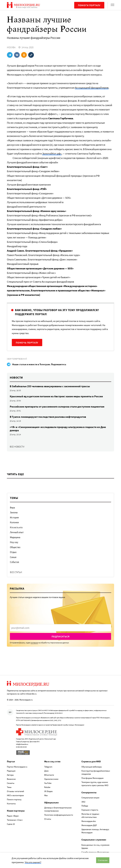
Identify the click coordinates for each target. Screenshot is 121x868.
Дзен (46, 771)
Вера (12, 507)
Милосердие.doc (89, 821)
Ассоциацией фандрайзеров (92, 88)
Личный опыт (17, 532)
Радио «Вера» (13, 816)
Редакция (11, 771)
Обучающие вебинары (92, 767)
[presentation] (60, 628)
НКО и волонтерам (15, 795)
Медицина (15, 537)
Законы (14, 512)
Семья (13, 557)
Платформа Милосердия (92, 778)
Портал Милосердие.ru (17, 767)
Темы (9, 787)
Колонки (14, 522)
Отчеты (48, 819)
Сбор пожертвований (17, 359)
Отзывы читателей (15, 791)
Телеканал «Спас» (15, 820)
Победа (85, 806)
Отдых (13, 552)
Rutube (47, 787)
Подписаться (61, 636)
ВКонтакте (49, 775)
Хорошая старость (90, 810)
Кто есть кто (16, 527)
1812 (83, 802)
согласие (34, 643)
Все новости (17, 447)
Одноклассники (51, 779)
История (14, 517)
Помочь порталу (27, 343)
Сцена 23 (11, 824)
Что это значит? (33, 862)
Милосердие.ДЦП (89, 825)
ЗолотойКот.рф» (52, 154)
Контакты (11, 804)
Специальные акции (90, 798)
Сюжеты (11, 783)
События (14, 562)
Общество (15, 547)
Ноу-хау (14, 542)
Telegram (48, 767)
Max (46, 795)
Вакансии (11, 779)
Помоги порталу (89, 5)
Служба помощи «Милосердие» (95, 852)
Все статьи (16, 572)
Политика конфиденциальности (59, 815)
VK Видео (48, 791)
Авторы (10, 775)
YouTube (48, 783)
